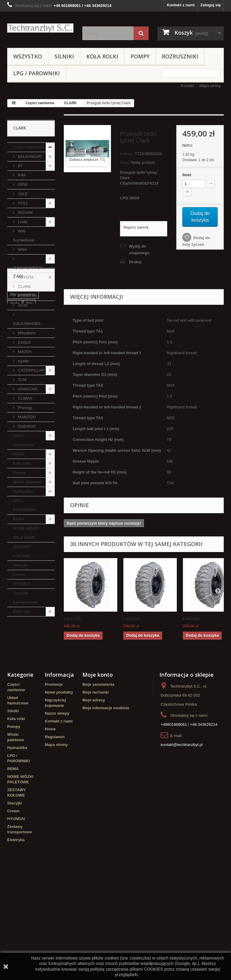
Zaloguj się (211, 5)
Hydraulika (23, 491)
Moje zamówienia (98, 786)
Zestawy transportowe (25, 598)
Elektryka (22, 612)
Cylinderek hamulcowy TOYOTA (29, 705)
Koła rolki (102, 56)
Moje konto (98, 777)
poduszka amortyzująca (23, 673)
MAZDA (24, 352)
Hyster (23, 361)
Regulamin (55, 839)
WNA (22, 250)
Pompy (140, 56)
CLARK (70, 103)
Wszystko (28, 56)
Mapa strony (210, 86)
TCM (22, 380)
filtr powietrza (23, 653)
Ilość (187, 175)
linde (15, 662)
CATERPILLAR (31, 370)
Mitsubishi (26, 333)
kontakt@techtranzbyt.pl (182, 847)
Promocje (54, 786)
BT (20, 166)
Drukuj (135, 262)
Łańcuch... (74, 618)
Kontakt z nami (181, 5)
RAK (21, 175)
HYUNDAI (22, 584)
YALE (22, 194)
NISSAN (25, 212)
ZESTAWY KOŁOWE (22, 551)
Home (50, 831)
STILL (23, 203)
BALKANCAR (29, 156)
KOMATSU (27, 296)
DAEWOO (26, 426)
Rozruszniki (180, 56)
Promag (24, 408)
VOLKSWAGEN (27, 324)
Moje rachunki (95, 794)
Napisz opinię (136, 227)
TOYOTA (25, 277)
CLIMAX (25, 398)
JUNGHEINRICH (28, 268)
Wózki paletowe (28, 482)
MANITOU (26, 417)
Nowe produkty (59, 794)
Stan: (125, 162)
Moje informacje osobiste (106, 810)
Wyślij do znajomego (139, 250)
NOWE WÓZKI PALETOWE (26, 533)
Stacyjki (20, 565)
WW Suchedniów (24, 236)
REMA (19, 519)
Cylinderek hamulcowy (21, 728)
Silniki (64, 56)
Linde (22, 222)
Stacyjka (18, 685)
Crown (19, 574)
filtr (29, 662)
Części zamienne (40, 103)
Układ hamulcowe (24, 440)
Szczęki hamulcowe (28, 694)
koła (14, 717)
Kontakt (187, 86)
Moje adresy (94, 802)
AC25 (22, 305)
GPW (22, 184)
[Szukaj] (141, 33)
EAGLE (24, 342)
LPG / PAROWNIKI (37, 73)
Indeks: (127, 154)
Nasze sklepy (57, 815)
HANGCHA (27, 389)
